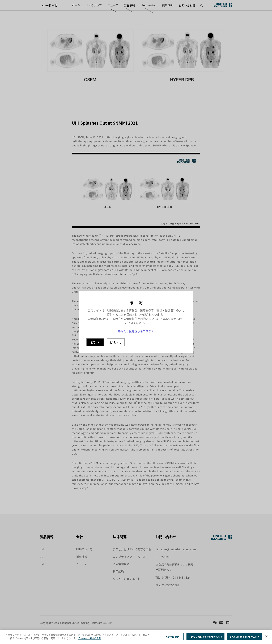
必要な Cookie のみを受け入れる (205, 638)
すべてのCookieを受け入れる (245, 638)
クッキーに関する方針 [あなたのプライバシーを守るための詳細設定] (90, 639)
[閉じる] (266, 637)
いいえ (116, 342)
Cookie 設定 (173, 638)
